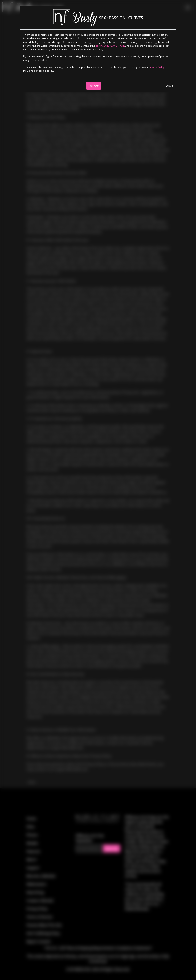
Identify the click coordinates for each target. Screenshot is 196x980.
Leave (169, 86)
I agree (94, 86)
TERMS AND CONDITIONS (111, 46)
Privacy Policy (157, 67)
